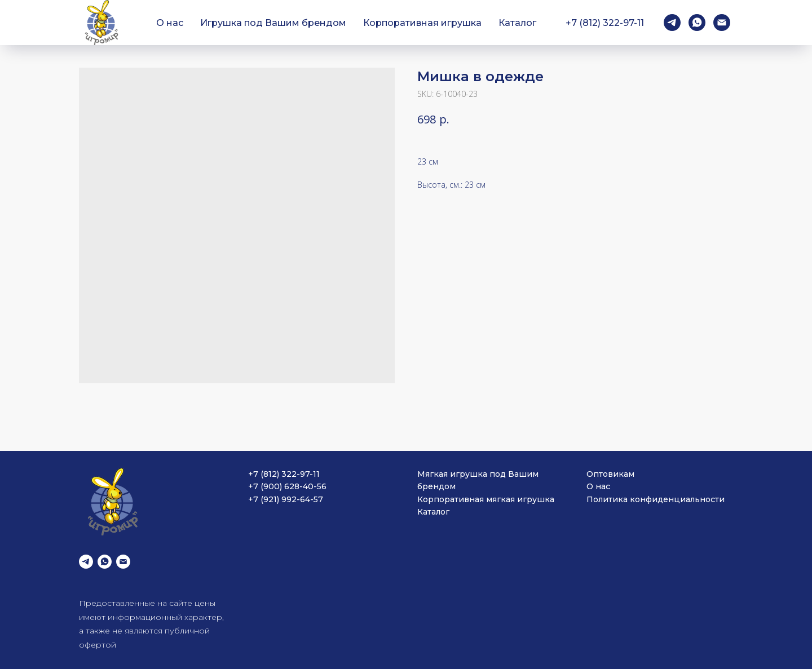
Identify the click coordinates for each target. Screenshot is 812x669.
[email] (722, 23)
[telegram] (672, 23)
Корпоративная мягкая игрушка (486, 499)
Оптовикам (610, 474)
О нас (170, 23)
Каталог (517, 23)
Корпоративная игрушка (422, 23)
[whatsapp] (697, 23)
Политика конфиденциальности (656, 499)
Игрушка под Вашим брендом (273, 23)
